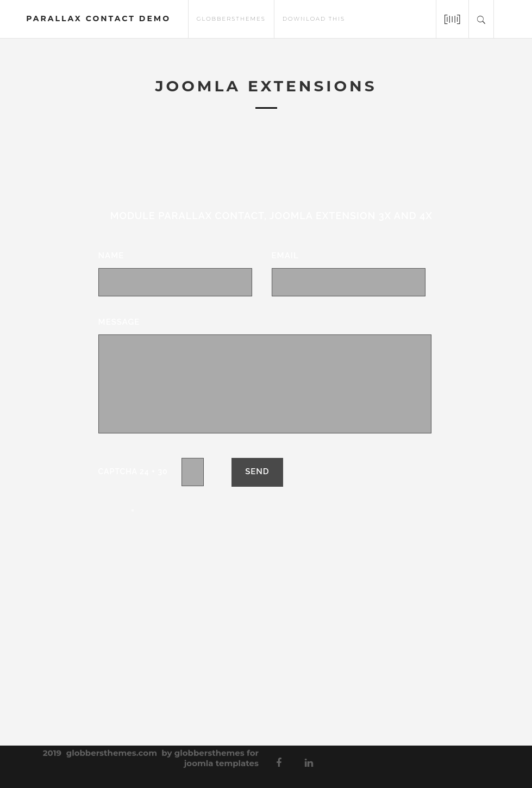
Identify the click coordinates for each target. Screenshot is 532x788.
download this (314, 18)
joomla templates (221, 759)
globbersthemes (231, 18)
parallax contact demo (98, 18)
